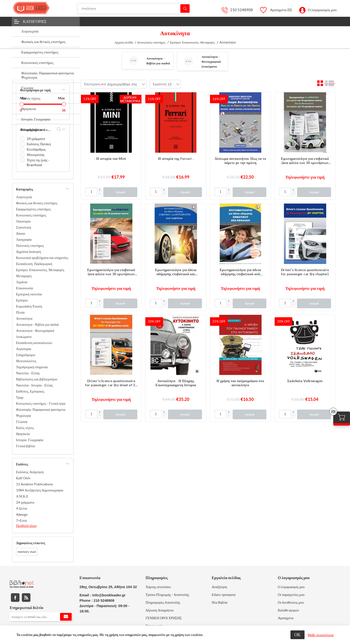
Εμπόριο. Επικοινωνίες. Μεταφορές (40, 270)
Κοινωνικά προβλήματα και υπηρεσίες (42, 258)
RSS (26, 597)
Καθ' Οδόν (23, 478)
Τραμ (20, 397)
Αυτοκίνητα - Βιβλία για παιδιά (37, 325)
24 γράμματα (36, 139)
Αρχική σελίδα (124, 42)
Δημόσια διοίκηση (29, 252)
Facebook (15, 597)
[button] (99, 190)
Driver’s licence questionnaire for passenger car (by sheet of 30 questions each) (111, 383)
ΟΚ (297, 635)
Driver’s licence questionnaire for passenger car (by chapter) (305, 272)
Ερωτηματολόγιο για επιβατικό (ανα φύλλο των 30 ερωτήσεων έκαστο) (111, 272)
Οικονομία (23, 221)
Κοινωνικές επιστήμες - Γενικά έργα (41, 404)
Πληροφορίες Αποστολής (163, 602)
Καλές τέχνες (25, 428)
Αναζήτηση (185, 8)
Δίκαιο (21, 233)
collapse (64, 90)
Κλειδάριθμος (36, 149)
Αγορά (120, 192)
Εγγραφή (66, 617)
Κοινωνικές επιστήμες (31, 215)
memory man (27, 552)
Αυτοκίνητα (24, 318)
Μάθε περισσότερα (321, 635)
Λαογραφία (24, 240)
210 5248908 (241, 10)
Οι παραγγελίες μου (291, 595)
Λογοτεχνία (24, 197)
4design (22, 515)
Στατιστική (24, 227)
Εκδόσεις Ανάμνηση (30, 472)
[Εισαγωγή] (91, 192)
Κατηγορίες (35, 21)
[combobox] (122, 84)
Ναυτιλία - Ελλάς (28, 373)
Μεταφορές (24, 276)
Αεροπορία (24, 349)
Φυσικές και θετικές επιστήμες (37, 203)
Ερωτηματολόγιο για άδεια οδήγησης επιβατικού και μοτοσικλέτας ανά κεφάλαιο (176, 272)
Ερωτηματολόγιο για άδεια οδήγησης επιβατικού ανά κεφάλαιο (240, 272)
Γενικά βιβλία (25, 446)
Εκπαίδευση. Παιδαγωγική (34, 264)
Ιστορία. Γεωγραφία (30, 440)
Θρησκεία (23, 434)
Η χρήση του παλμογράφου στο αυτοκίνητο (240, 383)
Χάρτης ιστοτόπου (158, 587)
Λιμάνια (22, 282)
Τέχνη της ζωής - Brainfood (38, 163)
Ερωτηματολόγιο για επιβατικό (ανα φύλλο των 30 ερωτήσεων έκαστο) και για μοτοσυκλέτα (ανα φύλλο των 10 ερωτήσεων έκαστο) (305, 161)
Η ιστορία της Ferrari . (176, 159)
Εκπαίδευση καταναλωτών (34, 343)
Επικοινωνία (25, 288)
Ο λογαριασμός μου (322, 10)
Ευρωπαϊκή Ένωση (29, 306)
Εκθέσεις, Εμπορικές (30, 391)
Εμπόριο (22, 300)
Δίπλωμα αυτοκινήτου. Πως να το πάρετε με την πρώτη (240, 161)
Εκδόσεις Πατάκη (39, 144)
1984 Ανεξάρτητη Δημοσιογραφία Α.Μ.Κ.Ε (40, 493)
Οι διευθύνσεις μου (291, 602)
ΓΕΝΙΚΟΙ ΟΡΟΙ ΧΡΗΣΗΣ (164, 618)
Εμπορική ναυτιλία (29, 294)
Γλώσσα (22, 422)
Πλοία (20, 312)
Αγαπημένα (286, 618)
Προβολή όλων (26, 526)
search (59, 129)
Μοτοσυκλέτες (26, 361)
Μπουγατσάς (36, 155)
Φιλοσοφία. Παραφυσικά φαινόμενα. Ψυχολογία (41, 413)
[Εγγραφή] (41, 617)
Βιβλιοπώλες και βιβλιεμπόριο (37, 379)
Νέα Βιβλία (219, 602)
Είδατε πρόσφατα (224, 595)
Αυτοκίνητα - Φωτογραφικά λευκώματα (211, 62)
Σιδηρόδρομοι (26, 355)
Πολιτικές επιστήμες (30, 246)
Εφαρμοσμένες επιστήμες (33, 209)
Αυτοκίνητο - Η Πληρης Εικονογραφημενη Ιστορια (176, 383)
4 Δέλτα (22, 508)
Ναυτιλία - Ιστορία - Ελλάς (35, 385)
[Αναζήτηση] (134, 9)
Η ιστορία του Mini (111, 159)
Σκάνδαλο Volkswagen (305, 381)
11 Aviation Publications (35, 484)
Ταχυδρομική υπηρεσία (32, 367)
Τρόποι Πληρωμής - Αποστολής (167, 595)
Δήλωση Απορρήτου (160, 610)
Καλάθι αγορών (289, 610)
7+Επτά (22, 521)
